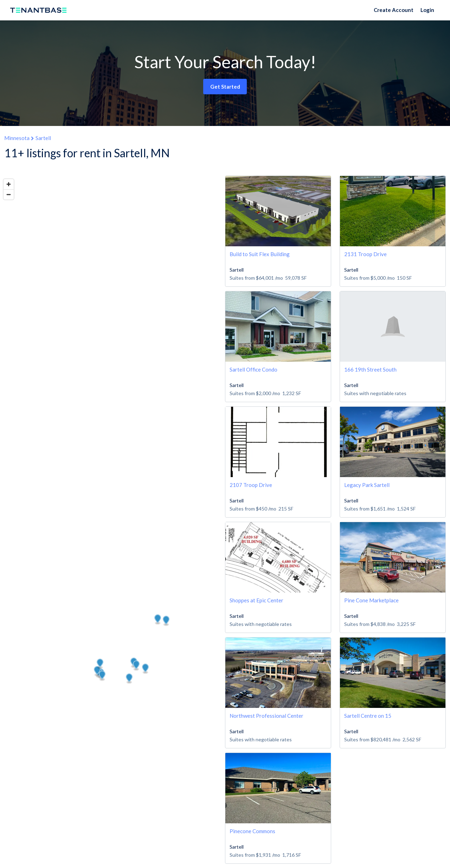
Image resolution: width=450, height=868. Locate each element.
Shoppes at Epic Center (256, 600)
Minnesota (17, 138)
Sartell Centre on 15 (368, 716)
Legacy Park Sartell (367, 485)
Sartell (43, 138)
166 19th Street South (370, 369)
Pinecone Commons (252, 831)
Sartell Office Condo (253, 369)
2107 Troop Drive (251, 485)
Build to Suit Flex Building (260, 254)
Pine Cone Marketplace (371, 600)
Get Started (225, 87)
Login (427, 10)
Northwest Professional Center (266, 716)
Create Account (394, 10)
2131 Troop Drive (365, 254)
